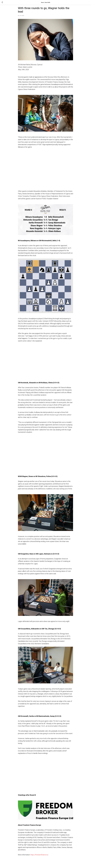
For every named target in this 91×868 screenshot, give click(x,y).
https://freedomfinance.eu (39, 857)
